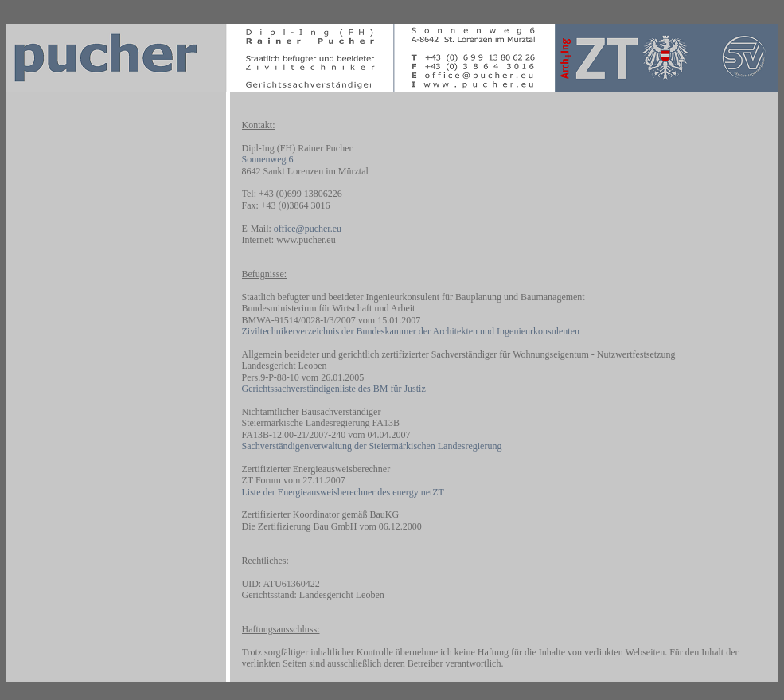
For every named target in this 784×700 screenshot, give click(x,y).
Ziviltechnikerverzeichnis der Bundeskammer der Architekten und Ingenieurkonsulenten (411, 331)
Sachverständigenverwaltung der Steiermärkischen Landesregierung (372, 446)
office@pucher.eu (308, 229)
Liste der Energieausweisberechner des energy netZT (343, 492)
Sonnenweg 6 (268, 159)
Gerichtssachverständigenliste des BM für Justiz (334, 389)
